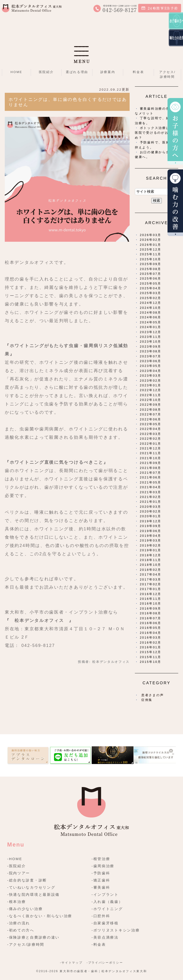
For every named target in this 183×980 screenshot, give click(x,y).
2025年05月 (151, 283)
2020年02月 (151, 511)
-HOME (15, 859)
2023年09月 (151, 347)
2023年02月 (151, 381)
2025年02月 (151, 298)
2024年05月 (151, 322)
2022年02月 (151, 439)
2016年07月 (151, 618)
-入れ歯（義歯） (107, 902)
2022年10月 (151, 400)
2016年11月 (151, 599)
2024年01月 (151, 327)
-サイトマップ (71, 963)
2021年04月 (151, 487)
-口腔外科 (101, 916)
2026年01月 (151, 245)
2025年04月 (151, 288)
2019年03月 (151, 540)
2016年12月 (151, 594)
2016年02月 (151, 643)
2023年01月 (151, 385)
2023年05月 (151, 366)
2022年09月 (151, 405)
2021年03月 (151, 492)
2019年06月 (151, 531)
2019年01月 (151, 550)
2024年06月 (151, 317)
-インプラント (105, 894)
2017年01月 (151, 589)
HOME (16, 72)
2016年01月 (151, 647)
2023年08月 (151, 351)
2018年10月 (151, 565)
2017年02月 (151, 584)
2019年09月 (151, 526)
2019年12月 (151, 521)
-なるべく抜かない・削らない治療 (40, 916)
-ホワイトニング (107, 909)
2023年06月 (151, 361)
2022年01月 (151, 444)
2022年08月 (151, 410)
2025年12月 (151, 249)
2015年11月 (151, 657)
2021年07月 (151, 473)
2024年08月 (151, 313)
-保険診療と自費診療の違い (33, 937)
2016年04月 (151, 633)
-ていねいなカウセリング (31, 887)
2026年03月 (151, 235)
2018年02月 (151, 570)
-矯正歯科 (101, 880)
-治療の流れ (19, 923)
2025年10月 (151, 259)
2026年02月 (151, 240)
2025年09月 (151, 264)
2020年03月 (151, 507)
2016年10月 (151, 603)
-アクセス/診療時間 (26, 944)
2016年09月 (151, 608)
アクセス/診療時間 (167, 74)
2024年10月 (151, 308)
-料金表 (99, 944)
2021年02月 (151, 497)
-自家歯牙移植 (105, 923)
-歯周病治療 (103, 866)
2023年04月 (151, 371)
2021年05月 (151, 482)
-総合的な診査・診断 (27, 880)
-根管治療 (101, 859)
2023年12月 (151, 332)
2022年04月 (151, 429)
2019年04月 (151, 536)
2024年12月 (151, 303)
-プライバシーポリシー (105, 963)
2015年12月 (151, 652)
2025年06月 (151, 278)
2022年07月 (151, 414)
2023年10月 (151, 342)
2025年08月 (151, 269)
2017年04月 (151, 574)
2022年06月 (151, 419)
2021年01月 (151, 502)
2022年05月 (151, 424)
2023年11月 (151, 337)
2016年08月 (151, 613)
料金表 (138, 72)
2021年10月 (151, 458)
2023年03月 (151, 376)
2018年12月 (151, 555)
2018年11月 (151, 560)
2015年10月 (151, 662)
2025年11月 (151, 254)
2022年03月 (151, 434)
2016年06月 (151, 623)
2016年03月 (151, 638)
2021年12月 (151, 448)
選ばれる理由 (77, 72)
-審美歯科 (101, 887)
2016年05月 (151, 628)
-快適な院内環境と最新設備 (33, 894)
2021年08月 (151, 468)
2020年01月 (151, 516)
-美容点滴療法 (105, 937)
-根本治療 (17, 902)
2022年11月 (151, 395)
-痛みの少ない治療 (25, 909)
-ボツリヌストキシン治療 (116, 930)
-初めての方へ (21, 930)
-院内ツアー (19, 873)
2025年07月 (151, 274)
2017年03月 (151, 579)
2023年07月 (151, 356)
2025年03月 (151, 293)
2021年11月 (151, 453)
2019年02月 (151, 545)
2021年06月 (151, 477)
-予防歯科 (101, 873)
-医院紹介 (17, 866)
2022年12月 (151, 390)
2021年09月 (151, 463)
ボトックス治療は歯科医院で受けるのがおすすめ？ (156, 133)
